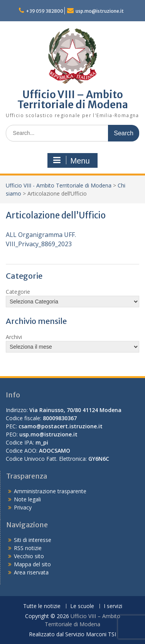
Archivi (14, 337)
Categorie (18, 292)
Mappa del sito (32, 564)
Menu (71, 160)
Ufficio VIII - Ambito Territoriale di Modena (59, 185)
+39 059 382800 (45, 11)
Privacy (23, 507)
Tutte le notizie (42, 606)
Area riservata (31, 572)
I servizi (113, 606)
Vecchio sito (29, 556)
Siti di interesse (33, 540)
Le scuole (82, 606)
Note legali (27, 499)
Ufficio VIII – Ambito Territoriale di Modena (73, 100)
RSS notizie (28, 548)
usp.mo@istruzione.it (100, 11)
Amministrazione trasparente (50, 491)
